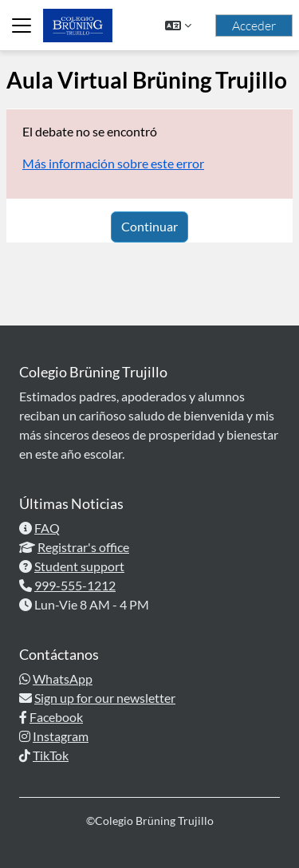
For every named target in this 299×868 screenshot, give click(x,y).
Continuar (149, 226)
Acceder (254, 26)
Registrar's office (83, 547)
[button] (178, 26)
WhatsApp (63, 679)
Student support (79, 566)
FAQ (47, 528)
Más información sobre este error (113, 163)
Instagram (61, 736)
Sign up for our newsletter (105, 698)
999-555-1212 (75, 585)
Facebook (56, 717)
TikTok (51, 755)
